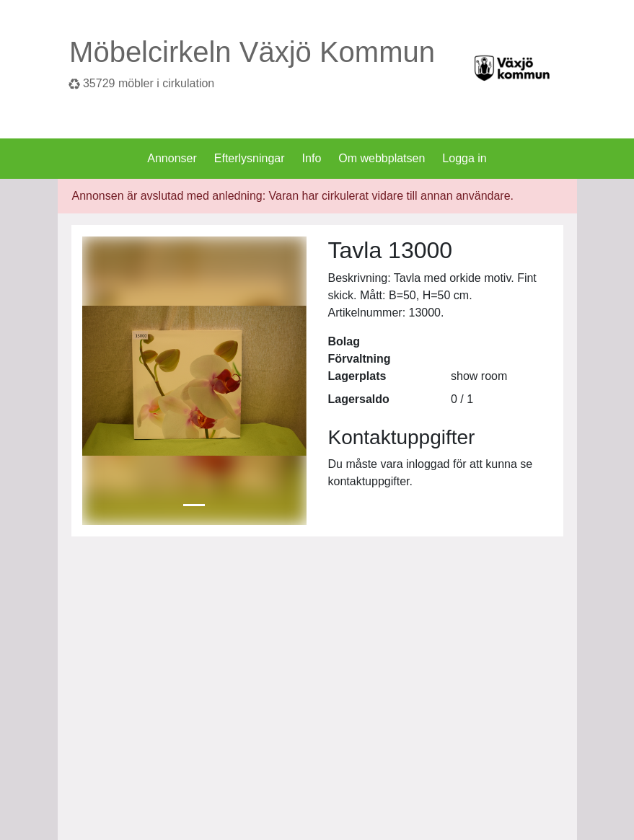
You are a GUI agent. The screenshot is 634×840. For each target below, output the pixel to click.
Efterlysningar (250, 158)
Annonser (172, 158)
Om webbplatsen (382, 158)
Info (312, 158)
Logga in (464, 158)
